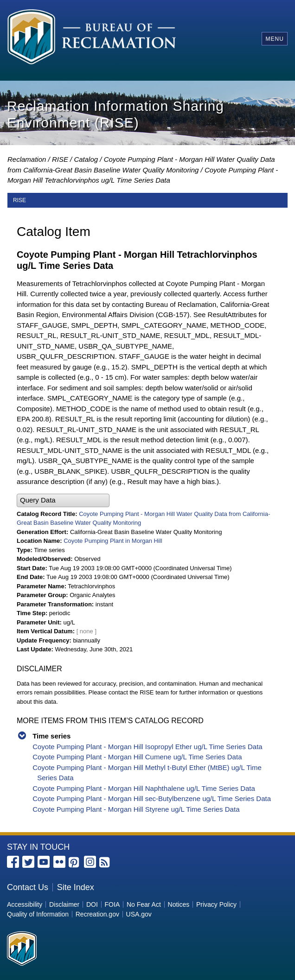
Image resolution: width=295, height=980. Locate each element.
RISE (60, 159)
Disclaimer (64, 904)
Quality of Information (38, 914)
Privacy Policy (216, 904)
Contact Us (28, 887)
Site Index (76, 887)
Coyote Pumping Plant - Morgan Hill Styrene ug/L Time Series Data (136, 809)
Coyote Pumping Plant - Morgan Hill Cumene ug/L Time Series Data (137, 757)
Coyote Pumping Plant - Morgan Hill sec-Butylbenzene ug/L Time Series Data (152, 799)
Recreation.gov (97, 914)
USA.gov (139, 914)
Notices (179, 904)
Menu (274, 39)
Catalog (86, 159)
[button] (63, 500)
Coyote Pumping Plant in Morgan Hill (113, 541)
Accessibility (25, 904)
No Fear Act (144, 904)
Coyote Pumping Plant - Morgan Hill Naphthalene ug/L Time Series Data (144, 788)
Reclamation (27, 159)
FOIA (112, 904)
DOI (92, 904)
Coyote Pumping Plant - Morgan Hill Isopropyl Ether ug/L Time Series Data (147, 747)
